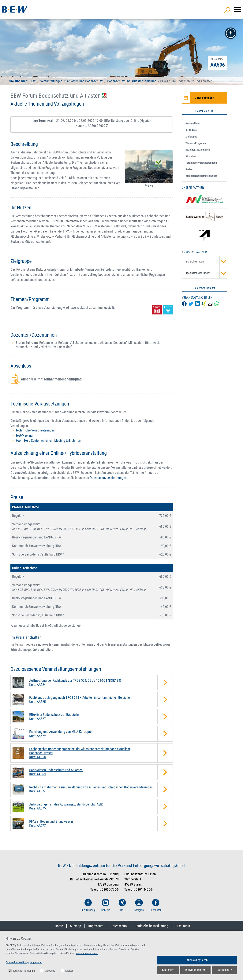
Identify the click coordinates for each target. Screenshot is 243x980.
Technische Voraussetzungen (35, 430)
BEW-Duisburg (88, 905)
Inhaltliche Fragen (206, 262)
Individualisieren (195, 970)
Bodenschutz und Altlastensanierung (132, 81)
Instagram (139, 905)
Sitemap (76, 926)
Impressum (96, 926)
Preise (189, 169)
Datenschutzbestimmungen (108, 478)
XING (122, 905)
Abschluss (191, 156)
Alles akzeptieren (197, 960)
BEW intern (183, 926)
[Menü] (237, 9)
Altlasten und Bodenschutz (85, 81)
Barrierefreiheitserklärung (151, 926)
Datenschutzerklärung (17, 962)
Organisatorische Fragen (206, 273)
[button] (231, 33)
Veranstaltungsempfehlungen (201, 176)
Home (59, 926)
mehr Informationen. (87, 953)
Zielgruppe (191, 137)
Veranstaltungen (52, 81)
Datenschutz (119, 926)
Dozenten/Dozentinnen (198, 150)
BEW (33, 81)
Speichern (168, 970)
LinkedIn (106, 905)
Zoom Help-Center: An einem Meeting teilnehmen (48, 440)
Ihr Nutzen (191, 130)
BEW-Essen (156, 905)
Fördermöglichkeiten (205, 288)
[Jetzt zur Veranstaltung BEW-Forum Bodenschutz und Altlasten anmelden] (205, 98)
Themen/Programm (196, 143)
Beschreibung (193, 123)
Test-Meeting (24, 435)
